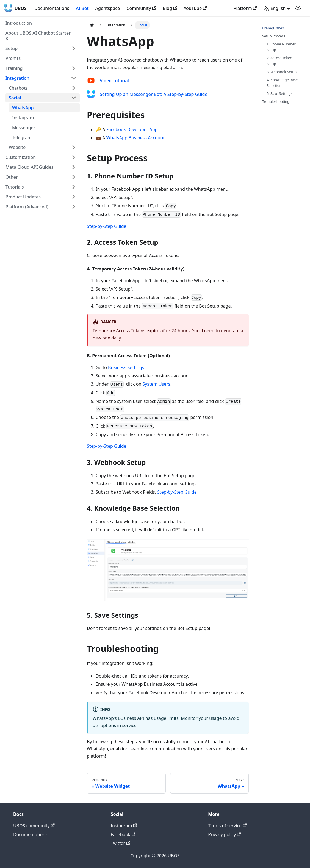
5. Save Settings (279, 93)
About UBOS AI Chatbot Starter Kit (38, 36)
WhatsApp (23, 108)
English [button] (275, 8)
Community (141, 8)
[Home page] (92, 25)
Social (15, 98)
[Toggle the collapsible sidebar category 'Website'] (74, 147)
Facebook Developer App (132, 129)
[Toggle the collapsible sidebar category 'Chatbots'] (74, 88)
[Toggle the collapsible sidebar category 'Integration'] (74, 78)
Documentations (52, 8)
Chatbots (18, 88)
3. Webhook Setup (282, 72)
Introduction (19, 23)
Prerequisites (273, 28)
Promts (13, 58)
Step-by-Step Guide (107, 226)
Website (17, 147)
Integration (17, 78)
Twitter (121, 843)
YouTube (195, 8)
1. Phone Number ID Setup (283, 47)
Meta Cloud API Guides (30, 167)
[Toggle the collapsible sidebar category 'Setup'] (74, 48)
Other (12, 177)
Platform (245, 8)
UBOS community (34, 826)
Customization (21, 157)
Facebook (123, 834)
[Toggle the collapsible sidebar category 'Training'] (74, 68)
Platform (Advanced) (27, 207)
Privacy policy (224, 834)
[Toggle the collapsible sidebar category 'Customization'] (74, 157)
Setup (12, 48)
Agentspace (108, 8)
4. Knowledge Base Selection (282, 83)
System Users (156, 384)
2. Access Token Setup (279, 61)
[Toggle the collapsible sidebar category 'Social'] (74, 98)
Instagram (23, 118)
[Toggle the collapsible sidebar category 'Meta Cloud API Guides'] (74, 167)
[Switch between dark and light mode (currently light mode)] (298, 8)
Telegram (22, 137)
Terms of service (227, 826)
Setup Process (274, 36)
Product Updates (23, 197)
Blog (170, 8)
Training (14, 68)
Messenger (24, 128)
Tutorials (15, 187)
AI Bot (82, 8)
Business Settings (126, 367)
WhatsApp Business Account (136, 138)
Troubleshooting (276, 101)
